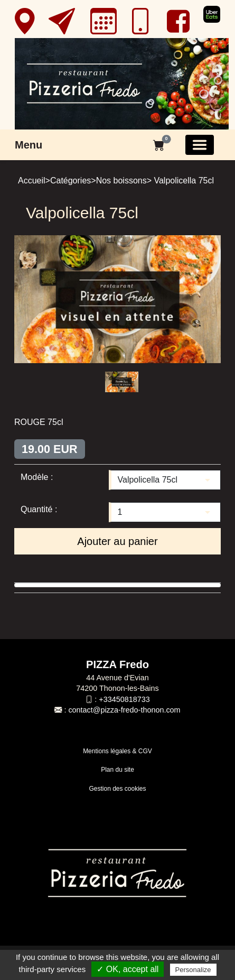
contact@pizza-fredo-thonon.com (124, 710)
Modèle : (37, 477)
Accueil (32, 181)
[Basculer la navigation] (200, 145)
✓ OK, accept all (128, 969)
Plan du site (117, 770)
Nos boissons (121, 181)
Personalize (193, 970)
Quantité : (39, 509)
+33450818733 (124, 699)
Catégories (70, 181)
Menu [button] (29, 145)
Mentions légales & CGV (117, 751)
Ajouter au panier (117, 541)
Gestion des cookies (117, 789)
